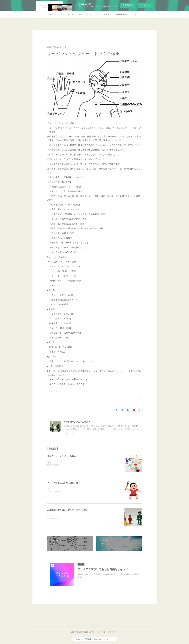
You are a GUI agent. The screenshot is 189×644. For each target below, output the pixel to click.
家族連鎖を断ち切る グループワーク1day (67, 510)
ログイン (145, 5)
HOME (52, 14)
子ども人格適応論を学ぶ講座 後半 (64, 483)
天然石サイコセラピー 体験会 (62, 456)
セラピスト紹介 (103, 14)
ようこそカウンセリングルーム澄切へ (76, 14)
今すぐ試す (128, 5)
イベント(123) (52, 392)
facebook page (121, 14)
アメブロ (136, 14)
